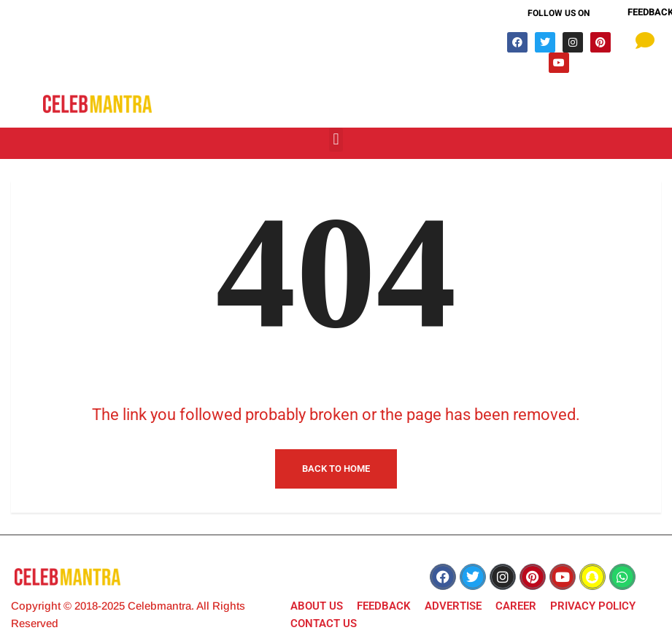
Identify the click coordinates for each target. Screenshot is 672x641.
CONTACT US (324, 623)
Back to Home (336, 469)
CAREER (516, 606)
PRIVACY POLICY (593, 606)
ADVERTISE (453, 606)
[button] (336, 140)
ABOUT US (317, 606)
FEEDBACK (384, 606)
